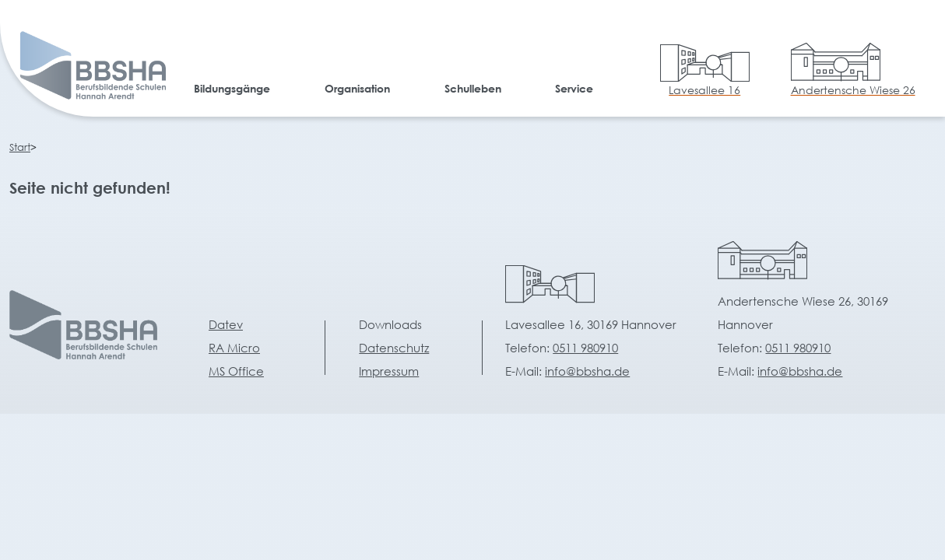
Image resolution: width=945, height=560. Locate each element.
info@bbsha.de (587, 371)
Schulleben (473, 88)
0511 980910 (585, 348)
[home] (79, 68)
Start (20, 147)
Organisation (357, 88)
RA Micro (234, 348)
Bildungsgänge (232, 88)
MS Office (236, 371)
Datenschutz (394, 348)
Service (574, 88)
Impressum (389, 371)
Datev (226, 324)
